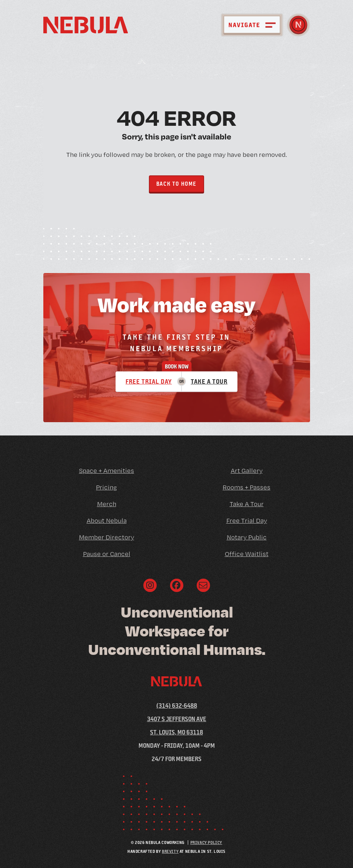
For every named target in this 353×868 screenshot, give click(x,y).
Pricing (106, 487)
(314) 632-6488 (177, 706)
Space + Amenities (106, 470)
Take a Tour (209, 381)
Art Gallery (247, 470)
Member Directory (106, 537)
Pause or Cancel (107, 554)
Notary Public (247, 537)
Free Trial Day (149, 381)
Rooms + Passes (247, 487)
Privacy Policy (206, 842)
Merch (107, 504)
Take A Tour (247, 504)
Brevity (170, 851)
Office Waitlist (247, 554)
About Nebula (107, 520)
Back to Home (176, 184)
